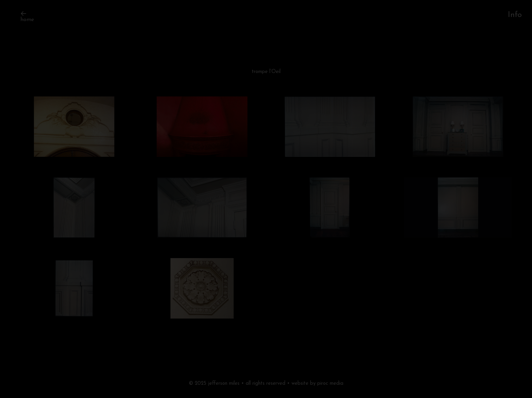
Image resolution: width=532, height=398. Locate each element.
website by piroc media (317, 384)
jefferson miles (224, 384)
